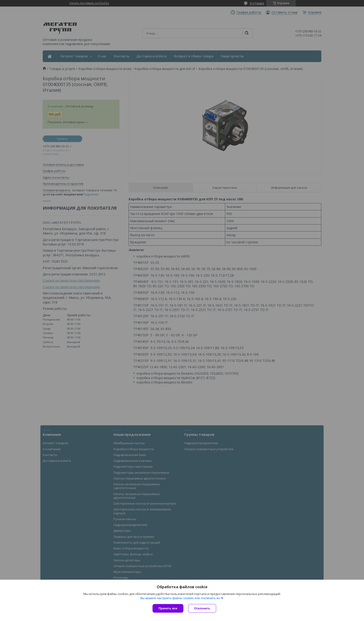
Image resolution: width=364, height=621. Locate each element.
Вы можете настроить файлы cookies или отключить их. (180, 598)
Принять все (168, 608)
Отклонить (202, 608)
